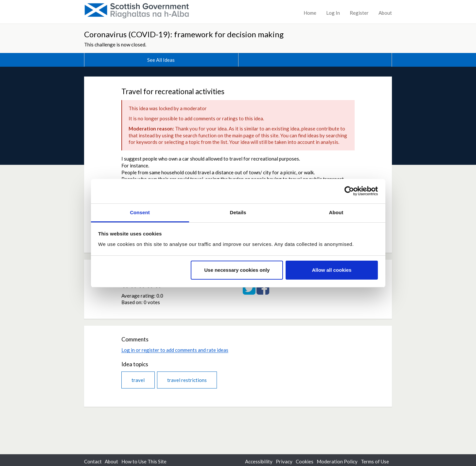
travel (138, 380)
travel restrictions (187, 380)
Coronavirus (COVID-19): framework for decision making (184, 34)
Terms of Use (375, 461)
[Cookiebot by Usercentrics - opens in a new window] (349, 191)
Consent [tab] (140, 212)
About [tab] (336, 212)
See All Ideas (161, 60)
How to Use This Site (144, 461)
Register (359, 13)
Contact (93, 461)
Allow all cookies (332, 270)
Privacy (284, 461)
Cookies (305, 461)
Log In (333, 13)
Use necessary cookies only (237, 270)
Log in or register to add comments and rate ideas (175, 350)
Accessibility (259, 461)
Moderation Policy (337, 461)
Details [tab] (238, 212)
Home (310, 13)
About (385, 13)
